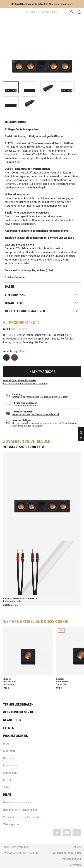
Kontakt (8, 780)
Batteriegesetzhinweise (17, 803)
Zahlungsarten (12, 824)
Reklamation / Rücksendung (20, 810)
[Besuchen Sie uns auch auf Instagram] (77, 833)
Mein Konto (10, 766)
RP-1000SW (9, 682)
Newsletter (12, 720)
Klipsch (11, 323)
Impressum (10, 773)
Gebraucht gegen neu (19, 712)
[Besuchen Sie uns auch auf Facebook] (57, 833)
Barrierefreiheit (20, 847)
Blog (6, 744)
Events (9, 728)
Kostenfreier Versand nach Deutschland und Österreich (40, 397)
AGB (6, 847)
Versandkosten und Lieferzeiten (22, 817)
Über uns (9, 758)
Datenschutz (31, 853)
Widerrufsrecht (12, 853)
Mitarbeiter (10, 751)
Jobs (6, 787)
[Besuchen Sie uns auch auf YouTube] (67, 833)
